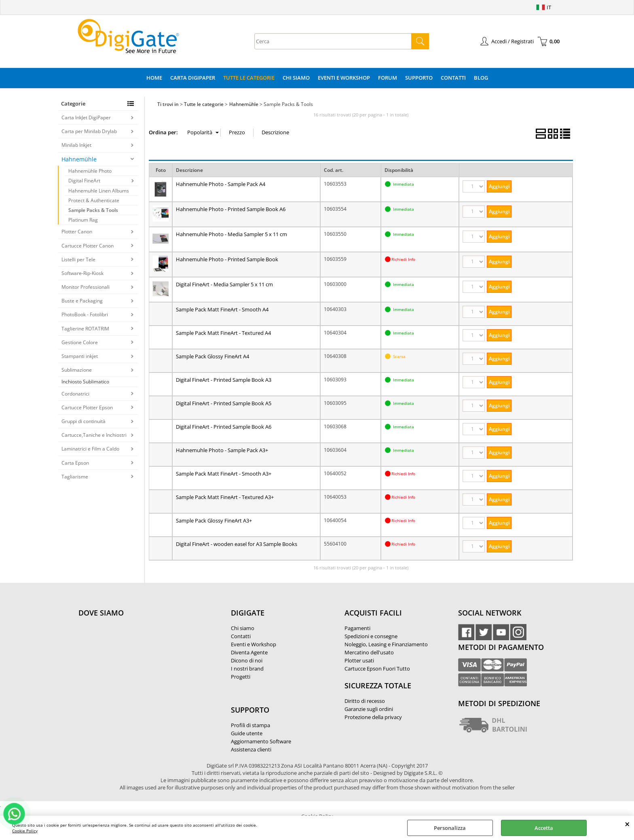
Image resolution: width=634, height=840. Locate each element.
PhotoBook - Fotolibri (85, 314)
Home (154, 78)
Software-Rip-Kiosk (82, 273)
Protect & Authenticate (94, 200)
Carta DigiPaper (193, 78)
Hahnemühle (79, 159)
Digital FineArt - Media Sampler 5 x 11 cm (224, 284)
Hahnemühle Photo (90, 171)
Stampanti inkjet (80, 356)
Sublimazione (77, 370)
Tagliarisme (75, 477)
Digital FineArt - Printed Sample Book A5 (224, 403)
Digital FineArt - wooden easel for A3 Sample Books (237, 544)
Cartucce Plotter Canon (88, 246)
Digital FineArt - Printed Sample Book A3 (224, 380)
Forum (388, 78)
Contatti (453, 78)
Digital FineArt (84, 181)
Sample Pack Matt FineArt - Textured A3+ (225, 497)
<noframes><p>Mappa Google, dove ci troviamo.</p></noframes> (139, 666)
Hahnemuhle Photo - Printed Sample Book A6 (231, 209)
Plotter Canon (77, 232)
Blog (481, 78)
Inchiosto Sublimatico (85, 382)
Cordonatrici (75, 394)
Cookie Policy (25, 831)
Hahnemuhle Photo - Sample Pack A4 (221, 184)
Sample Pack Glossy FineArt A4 (212, 356)
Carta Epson (75, 463)
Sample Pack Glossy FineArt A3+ (214, 521)
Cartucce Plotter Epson (87, 407)
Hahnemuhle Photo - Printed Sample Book (227, 259)
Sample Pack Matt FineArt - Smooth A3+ (224, 474)
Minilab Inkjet (76, 145)
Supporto (419, 78)
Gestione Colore (80, 342)
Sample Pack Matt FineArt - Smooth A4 (222, 309)
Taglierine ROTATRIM (85, 329)
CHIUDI (627, 824)
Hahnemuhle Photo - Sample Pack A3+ (222, 450)
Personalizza (450, 828)
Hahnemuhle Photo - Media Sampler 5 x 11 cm (231, 234)
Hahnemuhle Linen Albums (99, 191)
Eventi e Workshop (344, 78)
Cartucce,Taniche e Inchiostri (94, 435)
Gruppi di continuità (83, 421)
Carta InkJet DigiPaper (86, 117)
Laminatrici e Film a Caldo (90, 449)
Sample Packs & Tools (93, 210)
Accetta (544, 828)
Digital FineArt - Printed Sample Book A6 (224, 427)
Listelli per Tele (78, 259)
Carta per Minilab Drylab (89, 131)
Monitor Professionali (86, 287)
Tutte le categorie (249, 78)
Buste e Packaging (82, 301)
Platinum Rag (83, 220)
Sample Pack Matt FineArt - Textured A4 (223, 333)
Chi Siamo (296, 78)
